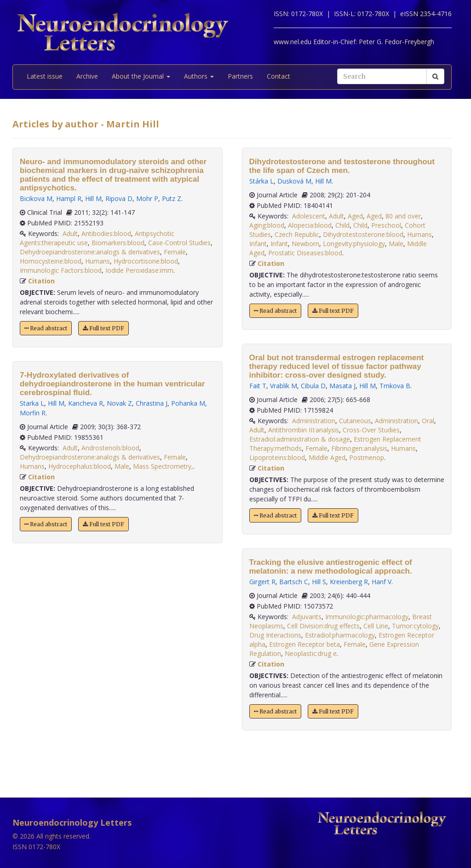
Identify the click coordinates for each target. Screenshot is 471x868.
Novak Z (119, 403)
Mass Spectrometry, (163, 466)
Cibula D (313, 386)
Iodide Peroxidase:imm (139, 270)
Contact (279, 76)
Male (122, 466)
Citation (41, 281)
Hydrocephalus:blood (80, 466)
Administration (314, 421)
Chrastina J (152, 403)
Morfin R (33, 413)
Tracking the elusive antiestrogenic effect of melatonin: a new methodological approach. (331, 567)
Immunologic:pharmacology (367, 617)
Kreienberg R (349, 582)
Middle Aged (327, 457)
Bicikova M (36, 198)
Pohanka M (188, 403)
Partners (240, 76)
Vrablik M (284, 386)
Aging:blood (267, 225)
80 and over (403, 216)
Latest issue (45, 76)
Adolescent (309, 216)
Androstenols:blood (110, 448)
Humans (98, 261)
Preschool (386, 225)
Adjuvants (307, 617)
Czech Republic (297, 234)
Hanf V (382, 582)
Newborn (305, 244)
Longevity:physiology (354, 244)
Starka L (32, 403)
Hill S (319, 582)
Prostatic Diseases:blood (305, 253)
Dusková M (294, 181)
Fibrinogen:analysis (359, 448)
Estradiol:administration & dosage (300, 439)
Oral (428, 421)
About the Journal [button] (141, 76)
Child (342, 225)
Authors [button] (199, 76)
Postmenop (367, 457)
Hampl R (69, 198)
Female (175, 252)
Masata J (342, 386)
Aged (355, 216)
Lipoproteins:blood (277, 457)
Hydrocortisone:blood (146, 261)
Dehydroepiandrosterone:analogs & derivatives (90, 252)
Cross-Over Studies (371, 430)
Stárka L (261, 181)
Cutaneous (355, 421)
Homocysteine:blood (51, 261)
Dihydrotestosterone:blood (363, 234)
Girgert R (262, 582)
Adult (70, 233)
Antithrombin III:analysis (304, 430)
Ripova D (119, 198)
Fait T (258, 386)
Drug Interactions (275, 635)
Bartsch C (294, 582)
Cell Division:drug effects (323, 626)
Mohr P (147, 198)
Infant (258, 244)
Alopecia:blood (310, 225)
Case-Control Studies (179, 243)
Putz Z (172, 198)
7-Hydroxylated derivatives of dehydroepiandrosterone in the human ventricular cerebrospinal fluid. (112, 384)
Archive (87, 76)
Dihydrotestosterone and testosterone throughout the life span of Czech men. (342, 166)
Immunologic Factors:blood (61, 270)
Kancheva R (86, 403)
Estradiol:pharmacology (340, 635)
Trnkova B (395, 386)
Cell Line (376, 626)
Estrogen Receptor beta (304, 644)
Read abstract (46, 328)
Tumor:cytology (415, 626)
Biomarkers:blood (118, 243)
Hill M (93, 198)
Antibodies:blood (106, 233)
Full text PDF (103, 328)
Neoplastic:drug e (311, 653)
